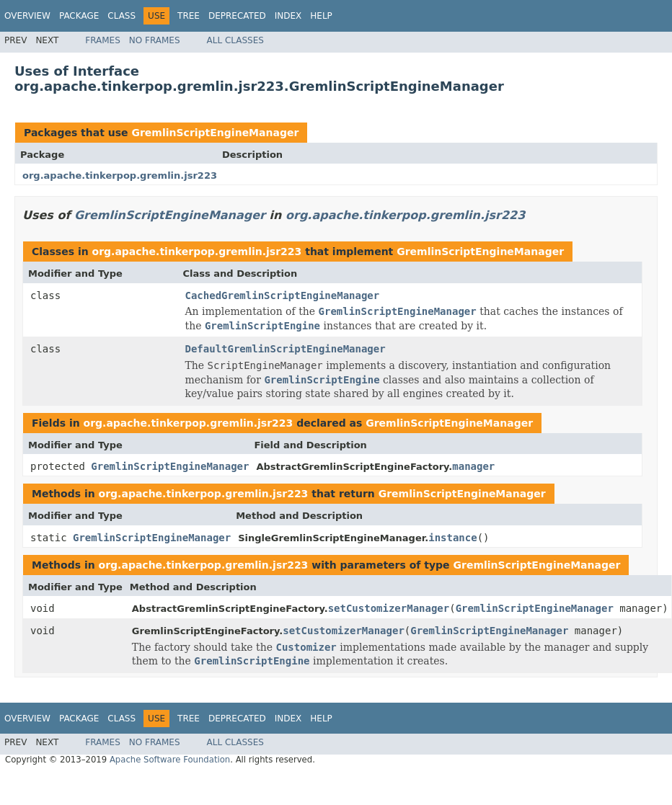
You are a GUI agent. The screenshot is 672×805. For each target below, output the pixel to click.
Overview (27, 16)
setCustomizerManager (389, 608)
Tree (189, 16)
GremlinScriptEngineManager (215, 133)
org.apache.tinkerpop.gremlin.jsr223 (120, 175)
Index (288, 16)
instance (452, 538)
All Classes (235, 40)
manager (473, 466)
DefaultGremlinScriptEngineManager (286, 349)
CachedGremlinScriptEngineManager (283, 295)
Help (321, 16)
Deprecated (237, 16)
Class (121, 16)
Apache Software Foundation (170, 760)
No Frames (155, 40)
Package (79, 16)
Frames (103, 40)
